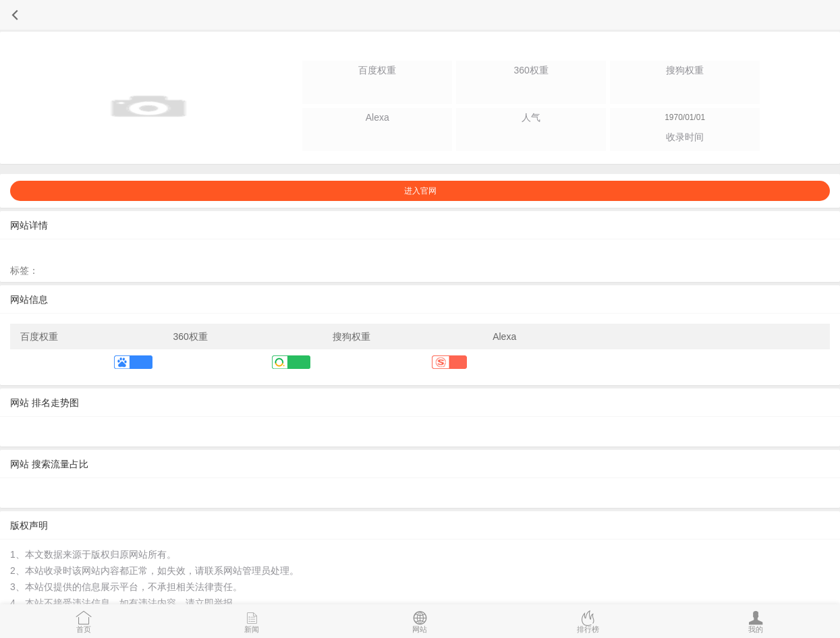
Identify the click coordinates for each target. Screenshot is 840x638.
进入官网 (420, 191)
